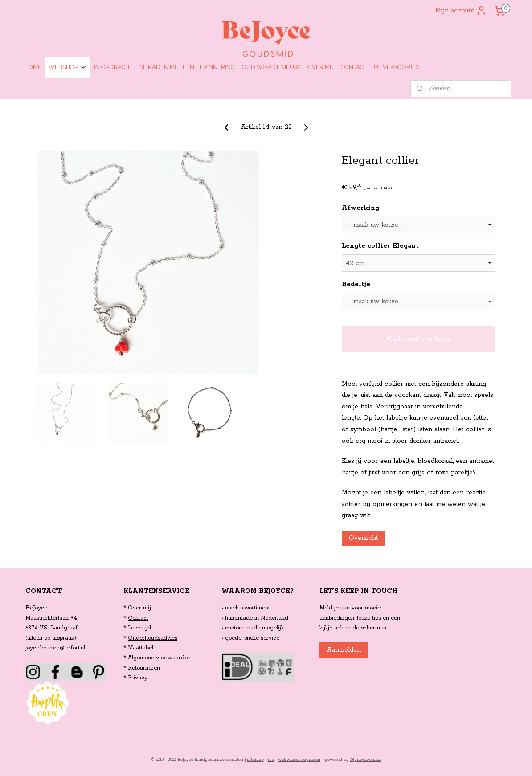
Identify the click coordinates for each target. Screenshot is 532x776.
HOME (33, 67)
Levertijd (139, 628)
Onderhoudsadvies (153, 638)
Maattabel (141, 648)
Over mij (139, 608)
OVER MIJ (321, 67)
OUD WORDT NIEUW (271, 67)
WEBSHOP (68, 67)
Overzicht (363, 538)
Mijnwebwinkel (366, 760)
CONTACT (354, 67)
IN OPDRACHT (113, 67)
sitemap (256, 760)
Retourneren (144, 668)
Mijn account (461, 11)
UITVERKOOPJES (397, 67)
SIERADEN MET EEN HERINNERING (187, 67)
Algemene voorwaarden (159, 658)
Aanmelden (344, 650)
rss (271, 760)
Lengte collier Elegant (380, 246)
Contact (138, 618)
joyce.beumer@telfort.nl (55, 648)
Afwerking (360, 208)
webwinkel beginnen (299, 760)
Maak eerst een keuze (419, 339)
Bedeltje (356, 284)
